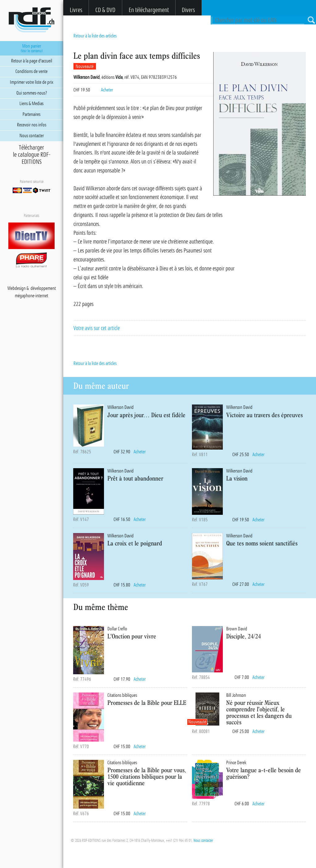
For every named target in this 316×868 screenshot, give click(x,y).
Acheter (107, 90)
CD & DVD (105, 10)
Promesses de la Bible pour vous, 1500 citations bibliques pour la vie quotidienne (147, 776)
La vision (237, 478)
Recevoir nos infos (32, 125)
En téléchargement (149, 10)
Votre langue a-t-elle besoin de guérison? (264, 773)
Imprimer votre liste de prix (32, 82)
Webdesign (17, 288)
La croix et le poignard (135, 543)
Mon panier (32, 48)
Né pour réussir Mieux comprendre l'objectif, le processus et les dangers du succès (259, 712)
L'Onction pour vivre (132, 636)
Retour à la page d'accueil (32, 61)
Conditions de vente (31, 71)
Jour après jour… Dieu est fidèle (146, 415)
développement (43, 288)
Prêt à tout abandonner (135, 478)
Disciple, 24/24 (243, 636)
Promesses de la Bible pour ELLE (147, 703)
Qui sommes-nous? (32, 93)
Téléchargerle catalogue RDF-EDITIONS (32, 155)
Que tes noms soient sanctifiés (262, 543)
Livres (76, 10)
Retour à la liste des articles (95, 36)
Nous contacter (203, 840)
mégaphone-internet (31, 296)
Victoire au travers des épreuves (264, 415)
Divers (188, 10)
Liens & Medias (31, 104)
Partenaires (31, 114)
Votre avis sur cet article (97, 328)
